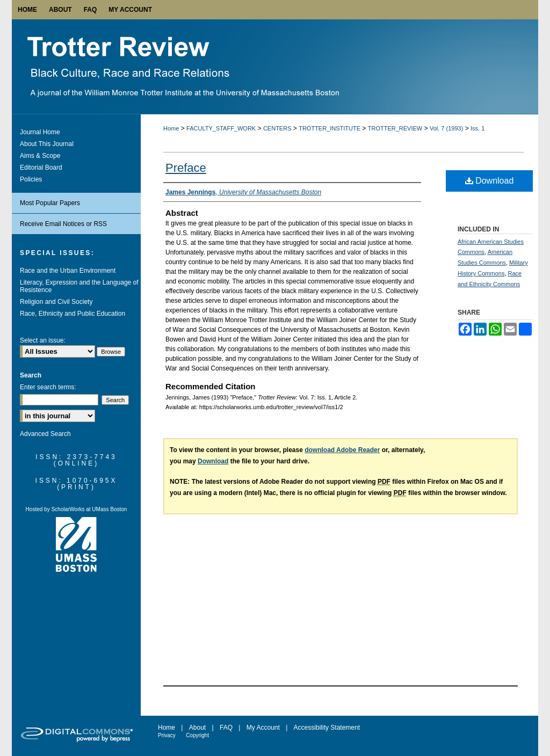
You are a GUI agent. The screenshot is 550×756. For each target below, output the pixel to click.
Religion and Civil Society (56, 302)
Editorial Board (41, 168)
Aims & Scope (40, 156)
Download (490, 181)
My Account (263, 728)
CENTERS (277, 128)
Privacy (167, 735)
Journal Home (40, 132)
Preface (186, 168)
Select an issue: (43, 340)
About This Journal (47, 144)
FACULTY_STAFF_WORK (221, 128)
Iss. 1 (477, 128)
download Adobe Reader (342, 450)
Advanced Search (45, 434)
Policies (31, 179)
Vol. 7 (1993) (446, 128)
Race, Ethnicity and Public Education (73, 314)
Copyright (197, 735)
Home (171, 128)
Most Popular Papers (50, 203)
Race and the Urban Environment (68, 271)
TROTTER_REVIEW (395, 128)
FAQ (226, 728)
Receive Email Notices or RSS (63, 224)
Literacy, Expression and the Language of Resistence (79, 286)
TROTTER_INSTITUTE (330, 128)
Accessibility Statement (327, 728)
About (197, 728)
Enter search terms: (48, 387)
